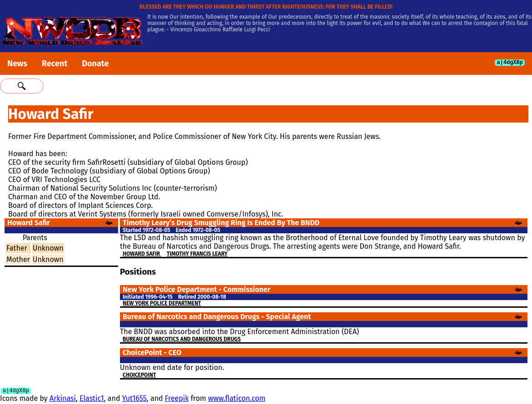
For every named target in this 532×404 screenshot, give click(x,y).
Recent (55, 64)
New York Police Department (162, 303)
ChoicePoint (139, 375)
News (17, 64)
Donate (95, 64)
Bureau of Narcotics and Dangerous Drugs (182, 339)
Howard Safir (142, 254)
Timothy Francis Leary (197, 254)
